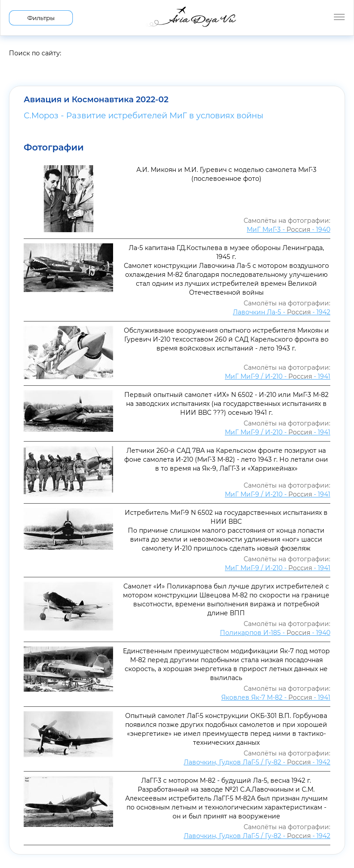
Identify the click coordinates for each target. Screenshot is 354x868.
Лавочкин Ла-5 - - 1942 (282, 312)
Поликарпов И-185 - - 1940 (275, 633)
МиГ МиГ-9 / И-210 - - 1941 (278, 376)
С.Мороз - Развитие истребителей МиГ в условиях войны (143, 116)
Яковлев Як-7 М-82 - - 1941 (276, 697)
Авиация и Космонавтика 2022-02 (96, 100)
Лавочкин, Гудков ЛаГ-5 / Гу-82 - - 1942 (257, 762)
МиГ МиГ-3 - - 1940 (289, 230)
